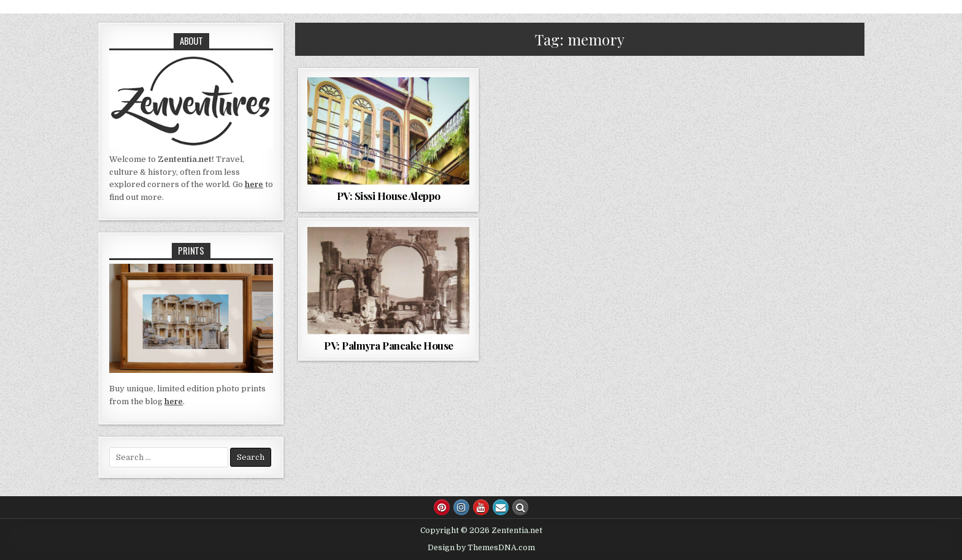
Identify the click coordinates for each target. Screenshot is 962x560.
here (254, 184)
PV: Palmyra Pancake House (389, 345)
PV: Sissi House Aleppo (389, 196)
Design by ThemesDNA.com (481, 548)
